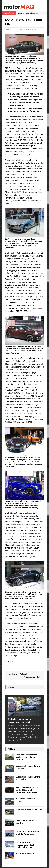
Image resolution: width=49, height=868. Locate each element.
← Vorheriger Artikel (17, 674)
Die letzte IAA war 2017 (26, 854)
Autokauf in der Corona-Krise (29, 810)
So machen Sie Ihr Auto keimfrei (26, 822)
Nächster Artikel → (33, 677)
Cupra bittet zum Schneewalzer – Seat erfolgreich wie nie (25, 845)
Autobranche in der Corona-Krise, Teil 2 (28, 767)
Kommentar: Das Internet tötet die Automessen (27, 833)
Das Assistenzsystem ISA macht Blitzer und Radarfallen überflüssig (27, 790)
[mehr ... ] (17, 740)
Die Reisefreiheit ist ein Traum (26, 800)
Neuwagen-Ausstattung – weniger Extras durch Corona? (27, 757)
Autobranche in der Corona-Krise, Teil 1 (28, 778)
